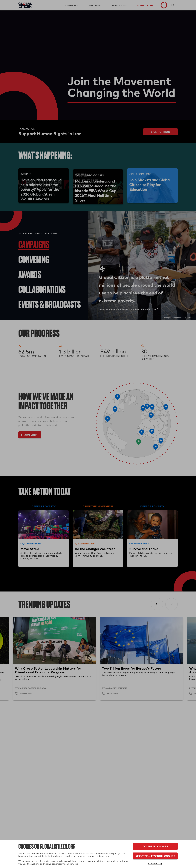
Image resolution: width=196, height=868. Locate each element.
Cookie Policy (155, 863)
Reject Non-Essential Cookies (155, 856)
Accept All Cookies (155, 846)
